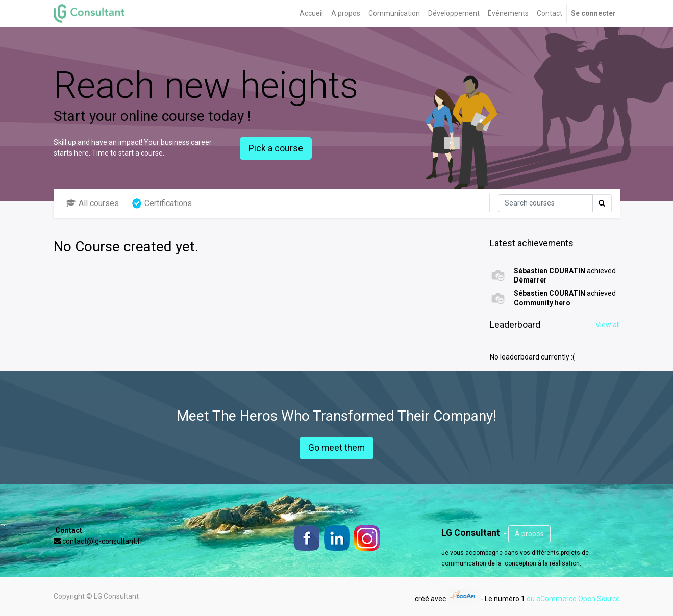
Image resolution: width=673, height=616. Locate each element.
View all (608, 325)
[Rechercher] (545, 203)
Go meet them (336, 448)
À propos (529, 534)
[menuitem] (311, 14)
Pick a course (276, 148)
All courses (92, 203)
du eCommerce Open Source (573, 598)
